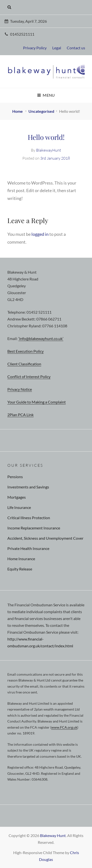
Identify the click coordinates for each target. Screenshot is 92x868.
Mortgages (17, 497)
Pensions (15, 477)
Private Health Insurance (28, 548)
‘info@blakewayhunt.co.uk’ (41, 338)
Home (18, 111)
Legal (57, 48)
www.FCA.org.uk (64, 727)
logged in (40, 234)
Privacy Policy (35, 48)
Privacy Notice (20, 389)
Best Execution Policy (26, 351)
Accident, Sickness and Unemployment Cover (45, 538)
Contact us (76, 48)
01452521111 (19, 34)
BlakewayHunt (49, 150)
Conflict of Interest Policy (29, 377)
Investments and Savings (28, 487)
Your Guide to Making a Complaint (37, 402)
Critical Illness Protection (29, 518)
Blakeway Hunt (53, 835)
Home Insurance (21, 559)
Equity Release (20, 569)
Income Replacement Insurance (34, 528)
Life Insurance (19, 507)
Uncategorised (41, 111)
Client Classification (24, 364)
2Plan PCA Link (20, 415)
